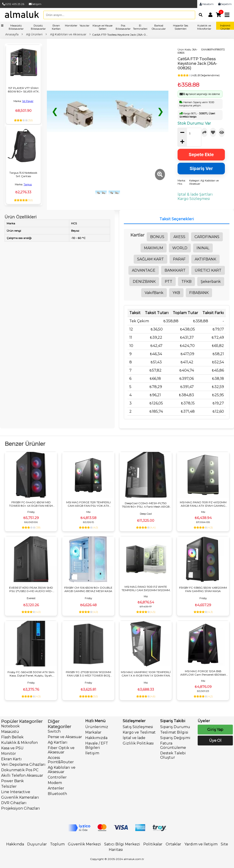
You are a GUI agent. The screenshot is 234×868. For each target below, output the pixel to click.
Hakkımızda (96, 738)
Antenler (56, 788)
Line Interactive (16, 792)
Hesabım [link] (207, 4)
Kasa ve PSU (12, 748)
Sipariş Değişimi (175, 738)
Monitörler (71, 26)
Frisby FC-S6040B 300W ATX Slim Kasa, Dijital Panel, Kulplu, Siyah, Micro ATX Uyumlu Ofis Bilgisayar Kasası (31, 674)
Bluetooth (57, 794)
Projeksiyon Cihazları (21, 808)
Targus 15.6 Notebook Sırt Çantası (23, 174)
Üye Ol (215, 741)
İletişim (35, 4)
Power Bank (12, 781)
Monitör (9, 754)
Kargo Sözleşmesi (194, 199)
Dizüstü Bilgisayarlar (38, 27)
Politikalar (153, 844)
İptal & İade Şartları (195, 194)
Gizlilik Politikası (138, 743)
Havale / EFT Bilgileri (97, 745)
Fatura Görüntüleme (173, 745)
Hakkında (15, 844)
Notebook (10, 726)
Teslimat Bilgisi (174, 732)
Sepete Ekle (201, 155)
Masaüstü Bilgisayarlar (16, 27)
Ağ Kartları (58, 742)
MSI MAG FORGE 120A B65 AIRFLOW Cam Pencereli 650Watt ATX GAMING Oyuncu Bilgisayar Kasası (203, 673)
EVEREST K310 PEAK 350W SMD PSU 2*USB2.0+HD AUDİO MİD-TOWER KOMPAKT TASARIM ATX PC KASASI (31, 589)
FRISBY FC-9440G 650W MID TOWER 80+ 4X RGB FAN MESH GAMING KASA (31, 504)
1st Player (28, 101)
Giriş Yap (215, 730)
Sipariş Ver (201, 168)
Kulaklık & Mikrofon (19, 743)
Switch (54, 731)
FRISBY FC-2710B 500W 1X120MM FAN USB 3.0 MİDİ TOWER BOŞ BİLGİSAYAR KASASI (88, 674)
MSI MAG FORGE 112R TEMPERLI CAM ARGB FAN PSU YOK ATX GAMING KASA (88, 504)
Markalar (93, 732)
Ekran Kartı (11, 759)
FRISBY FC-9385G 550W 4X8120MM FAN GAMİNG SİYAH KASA (203, 589)
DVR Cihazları (14, 803)
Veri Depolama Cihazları (23, 764)
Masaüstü (10, 732)
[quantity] (191, 133)
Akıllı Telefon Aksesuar (22, 775)
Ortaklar (173, 844)
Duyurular (37, 844)
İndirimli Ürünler (225, 27)
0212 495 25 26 (13, 4)
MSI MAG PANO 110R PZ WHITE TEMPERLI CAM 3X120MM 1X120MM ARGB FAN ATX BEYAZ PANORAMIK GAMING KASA (146, 588)
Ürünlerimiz (97, 727)
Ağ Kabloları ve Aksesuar (62, 770)
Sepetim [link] (225, 4)
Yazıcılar (84, 26)
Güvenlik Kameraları (20, 797)
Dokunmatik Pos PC (20, 770)
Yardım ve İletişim (201, 844)
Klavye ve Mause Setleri (102, 27)
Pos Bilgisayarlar (123, 27)
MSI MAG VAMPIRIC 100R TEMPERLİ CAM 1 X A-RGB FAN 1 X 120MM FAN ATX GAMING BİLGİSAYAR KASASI (146, 674)
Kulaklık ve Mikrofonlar (204, 27)
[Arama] (199, 15)
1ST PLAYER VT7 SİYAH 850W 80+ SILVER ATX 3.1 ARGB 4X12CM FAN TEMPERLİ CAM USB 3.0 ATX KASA (23, 90)
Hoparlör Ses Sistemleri (181, 27)
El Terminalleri (140, 27)
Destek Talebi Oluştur (173, 755)
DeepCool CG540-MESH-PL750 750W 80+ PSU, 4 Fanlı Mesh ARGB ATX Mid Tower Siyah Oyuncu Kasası (146, 505)
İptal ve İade (134, 738)
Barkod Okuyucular (159, 27)
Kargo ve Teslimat (139, 732)
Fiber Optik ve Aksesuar (61, 750)
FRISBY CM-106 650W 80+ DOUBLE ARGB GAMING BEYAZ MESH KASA (88, 589)
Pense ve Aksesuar (65, 737)
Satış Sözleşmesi (138, 727)
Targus (28, 184)
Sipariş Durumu (175, 727)
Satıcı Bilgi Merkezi (122, 844)
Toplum (57, 844)
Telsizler (9, 786)
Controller (57, 777)
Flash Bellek (12, 737)
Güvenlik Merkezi (84, 844)
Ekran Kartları (56, 27)
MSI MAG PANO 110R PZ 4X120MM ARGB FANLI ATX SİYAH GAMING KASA (203, 504)
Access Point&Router (61, 760)
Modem (55, 783)
